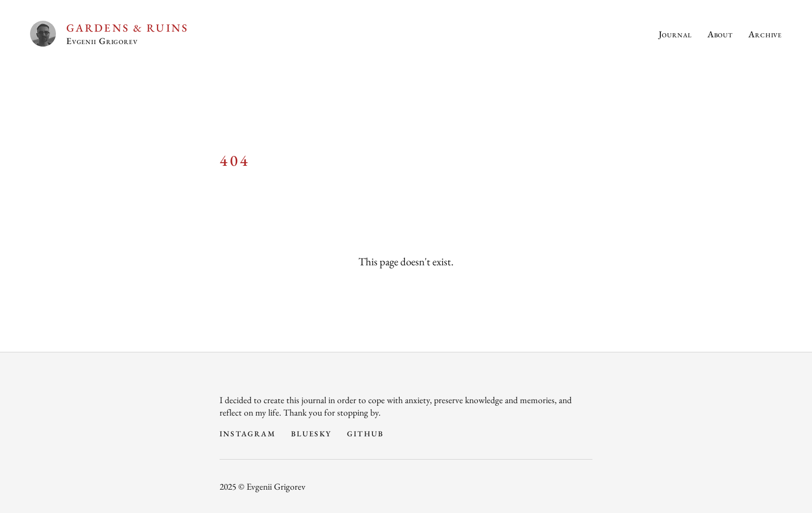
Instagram (248, 433)
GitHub (365, 433)
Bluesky (311, 433)
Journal (675, 34)
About (720, 34)
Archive (765, 34)
